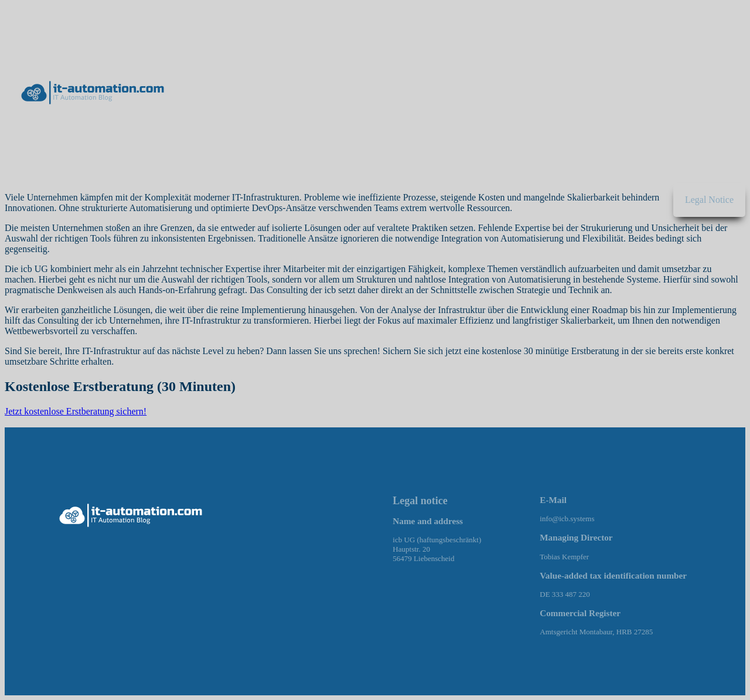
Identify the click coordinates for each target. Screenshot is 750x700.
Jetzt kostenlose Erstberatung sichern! (76, 411)
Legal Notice (709, 200)
